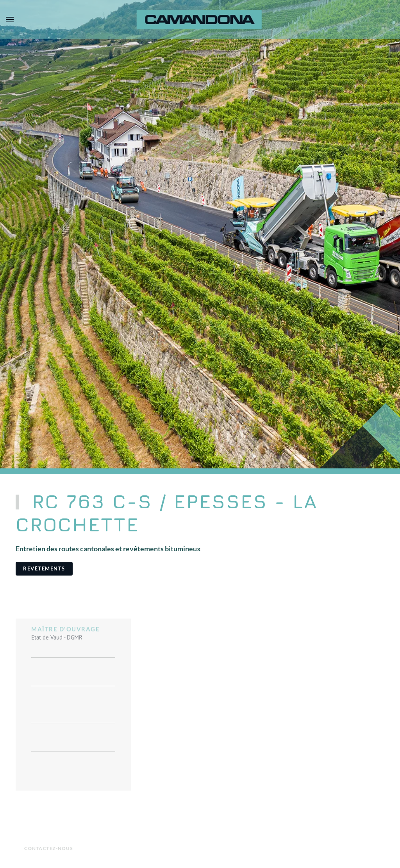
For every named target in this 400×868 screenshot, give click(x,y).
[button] (10, 20)
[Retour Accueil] (200, 20)
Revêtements (44, 569)
